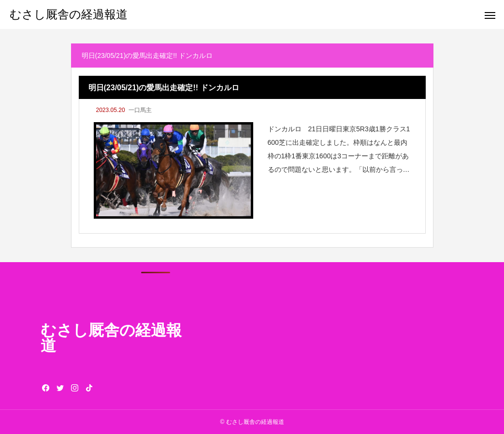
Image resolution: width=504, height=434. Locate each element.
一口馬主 (140, 110)
